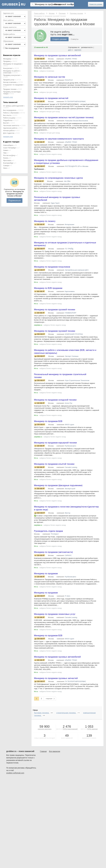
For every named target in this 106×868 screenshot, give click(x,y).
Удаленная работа (10, 128)
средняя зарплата (44, 748)
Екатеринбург (8, 163)
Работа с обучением (11, 113)
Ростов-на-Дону (9, 155)
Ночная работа (9, 131)
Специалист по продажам (13, 85)
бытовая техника (42, 731)
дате (70, 50)
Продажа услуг (9, 80)
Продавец (7, 61)
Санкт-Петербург (10, 148)
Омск (5, 168)
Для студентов (9, 133)
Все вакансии (55, 770)
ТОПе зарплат (92, 748)
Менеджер (7, 59)
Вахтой (6, 123)
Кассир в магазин (10, 82)
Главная (43, 770)
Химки (6, 150)
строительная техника (66, 731)
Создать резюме (59, 39)
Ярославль (7, 160)
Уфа (5, 153)
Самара (6, 166)
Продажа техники (10, 89)
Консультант (8, 68)
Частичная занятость (11, 125)
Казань (6, 158)
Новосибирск (8, 145)
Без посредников (10, 110)
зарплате (78, 50)
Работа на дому (9, 118)
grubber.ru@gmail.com (15, 792)
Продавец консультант (12, 75)
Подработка (8, 120)
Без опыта (7, 115)
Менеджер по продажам (12, 64)
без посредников (12, 48)
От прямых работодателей (13, 106)
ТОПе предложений (70, 748)
